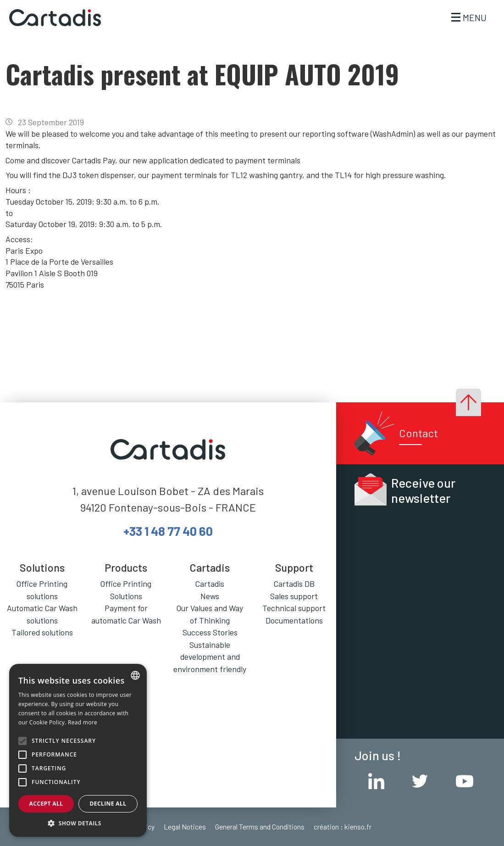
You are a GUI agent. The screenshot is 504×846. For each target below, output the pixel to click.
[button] (78, 823)
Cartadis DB (294, 584)
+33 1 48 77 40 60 (168, 531)
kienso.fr (358, 827)
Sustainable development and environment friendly (210, 657)
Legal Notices (185, 827)
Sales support (294, 596)
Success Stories (210, 632)
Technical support (294, 608)
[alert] (78, 750)
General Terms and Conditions (260, 827)
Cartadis (210, 584)
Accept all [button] (46, 804)
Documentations (294, 620)
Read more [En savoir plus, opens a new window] (83, 722)
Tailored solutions (42, 632)
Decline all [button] (108, 804)
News (210, 596)
